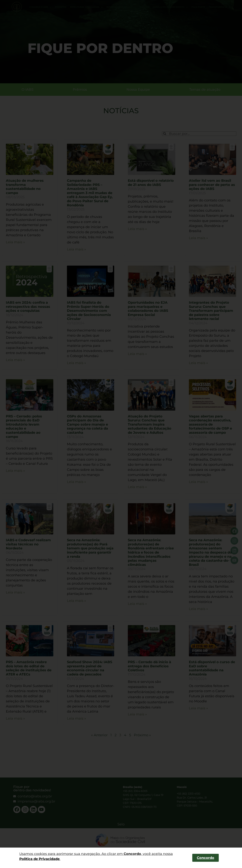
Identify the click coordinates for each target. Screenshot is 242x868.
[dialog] (121, 434)
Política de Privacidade (39, 859)
